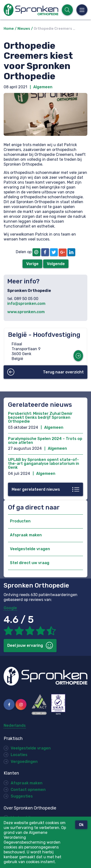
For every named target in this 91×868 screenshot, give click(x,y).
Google (10, 608)
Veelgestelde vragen (30, 549)
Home (9, 29)
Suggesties (22, 796)
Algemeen (43, 87)
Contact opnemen (28, 790)
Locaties (19, 755)
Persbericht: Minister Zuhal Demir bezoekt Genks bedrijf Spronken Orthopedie (40, 417)
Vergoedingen (24, 762)
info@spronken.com (26, 304)
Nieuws (24, 29)
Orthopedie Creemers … (54, 29)
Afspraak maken (26, 535)
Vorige (32, 264)
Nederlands (15, 726)
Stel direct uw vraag (30, 563)
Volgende (56, 264)
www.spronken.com (26, 312)
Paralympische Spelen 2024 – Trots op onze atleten (45, 441)
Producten (20, 521)
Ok (81, 825)
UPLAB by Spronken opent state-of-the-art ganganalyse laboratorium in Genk (44, 464)
